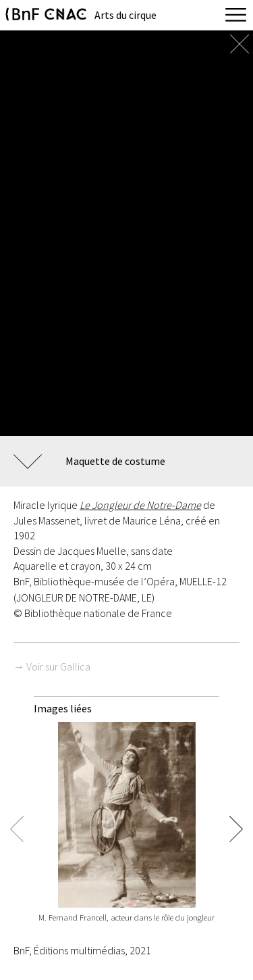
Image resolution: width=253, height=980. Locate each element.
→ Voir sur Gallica (52, 666)
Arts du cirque (125, 15)
